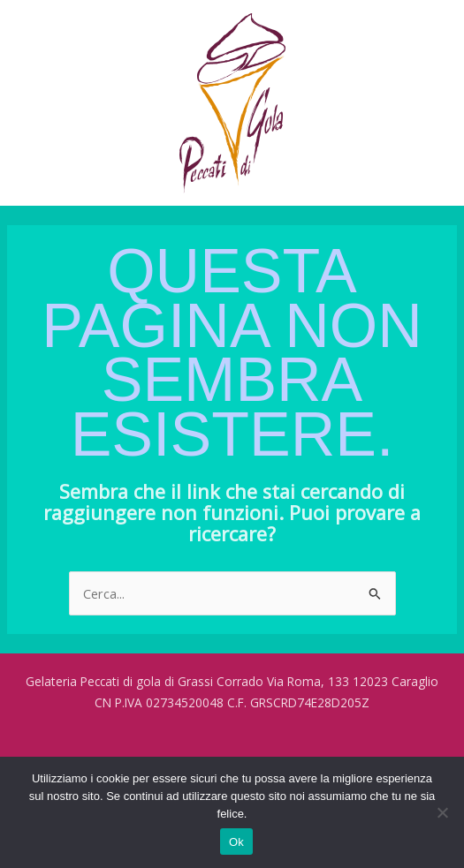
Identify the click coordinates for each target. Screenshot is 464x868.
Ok (236, 842)
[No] (442, 812)
